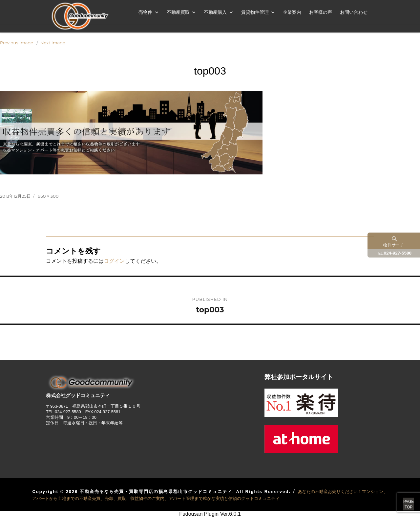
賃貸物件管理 (255, 12)
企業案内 (292, 12)
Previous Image (17, 43)
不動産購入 (215, 12)
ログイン (114, 261)
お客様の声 (321, 12)
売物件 (145, 12)
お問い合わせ (354, 12)
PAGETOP (401, 497)
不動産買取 (178, 12)
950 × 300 (48, 196)
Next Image (53, 43)
